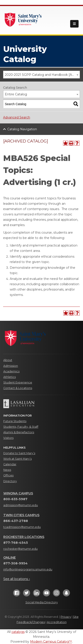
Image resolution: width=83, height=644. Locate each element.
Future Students (15, 421)
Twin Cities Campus (21, 515)
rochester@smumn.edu (20, 549)
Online (10, 558)
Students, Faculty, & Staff (21, 427)
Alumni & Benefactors (19, 432)
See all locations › (17, 579)
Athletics (10, 377)
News (7, 470)
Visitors (8, 438)
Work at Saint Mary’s (17, 459)
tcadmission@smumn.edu (22, 527)
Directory (10, 481)
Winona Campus (18, 493)
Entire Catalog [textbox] (16, 94)
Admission (11, 366)
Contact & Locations (18, 388)
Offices (8, 475)
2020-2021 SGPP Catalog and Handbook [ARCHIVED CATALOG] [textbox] (42, 75)
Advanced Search (17, 117)
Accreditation (57, 622)
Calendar (10, 464)
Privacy (66, 617)
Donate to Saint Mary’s (19, 453)
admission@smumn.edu (21, 505)
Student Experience (18, 382)
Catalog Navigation (22, 129)
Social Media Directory (42, 602)
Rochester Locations (24, 537)
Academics (11, 371)
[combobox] (41, 75)
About (8, 360)
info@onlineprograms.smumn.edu (28, 569)
